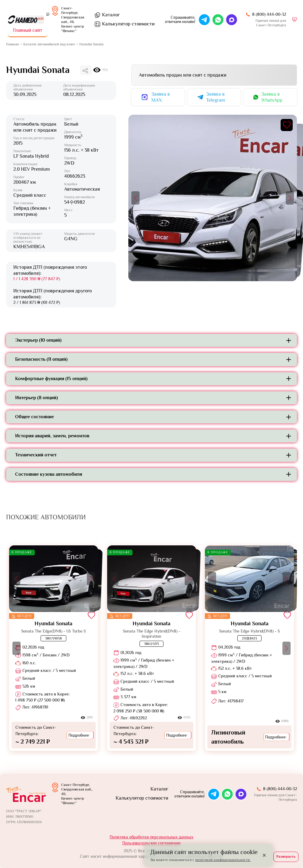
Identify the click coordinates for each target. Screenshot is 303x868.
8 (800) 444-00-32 (269, 14)
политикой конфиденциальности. (223, 860)
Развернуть (286, 856)
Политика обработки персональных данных (151, 837)
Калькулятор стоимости (142, 798)
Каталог (111, 15)
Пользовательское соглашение (151, 843)
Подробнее (80, 735)
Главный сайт (28, 30)
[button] (135, 198)
